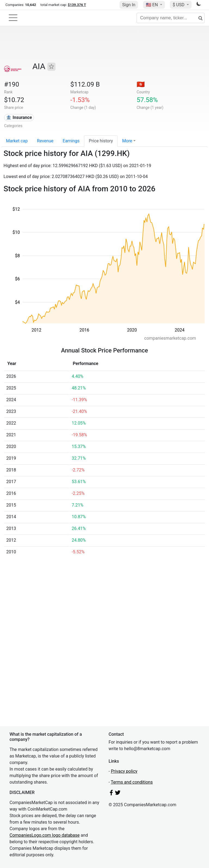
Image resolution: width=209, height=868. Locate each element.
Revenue (45, 141)
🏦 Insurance (19, 117)
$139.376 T (77, 5)
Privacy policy (124, 771)
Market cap (17, 141)
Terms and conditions (132, 782)
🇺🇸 (152, 5)
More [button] (127, 141)
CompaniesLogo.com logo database (44, 835)
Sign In (129, 5)
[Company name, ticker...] (171, 18)
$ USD (179, 5)
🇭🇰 (141, 84)
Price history (101, 141)
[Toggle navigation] (13, 18)
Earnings (71, 141)
